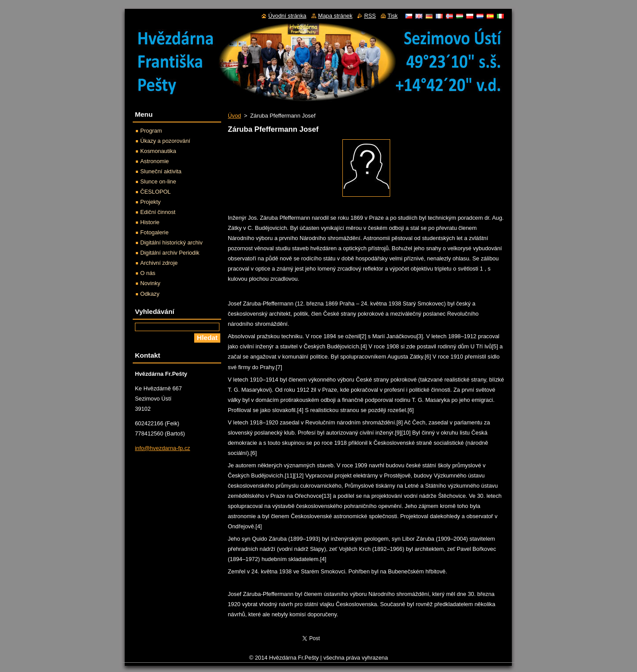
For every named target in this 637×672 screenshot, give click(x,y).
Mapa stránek (335, 16)
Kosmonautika (158, 151)
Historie (150, 222)
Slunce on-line (158, 181)
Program (151, 131)
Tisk (393, 16)
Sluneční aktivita (161, 171)
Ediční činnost (158, 212)
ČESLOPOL (155, 192)
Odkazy (150, 294)
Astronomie (155, 161)
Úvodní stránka (287, 16)
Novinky (150, 283)
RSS (370, 16)
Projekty (150, 202)
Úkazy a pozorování (165, 141)
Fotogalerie (154, 232)
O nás (148, 273)
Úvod (234, 116)
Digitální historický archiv (171, 242)
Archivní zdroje (159, 263)
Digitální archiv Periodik (170, 253)
